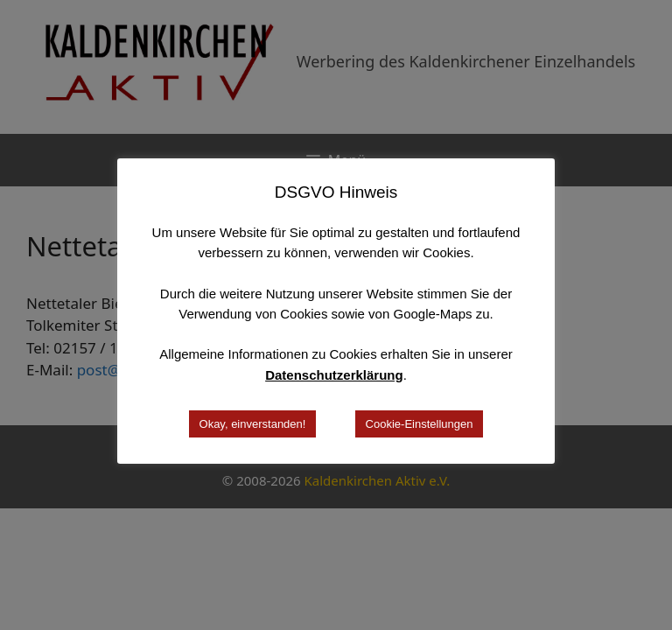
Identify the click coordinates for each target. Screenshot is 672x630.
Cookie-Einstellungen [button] (420, 424)
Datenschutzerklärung (334, 375)
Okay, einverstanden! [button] (253, 424)
